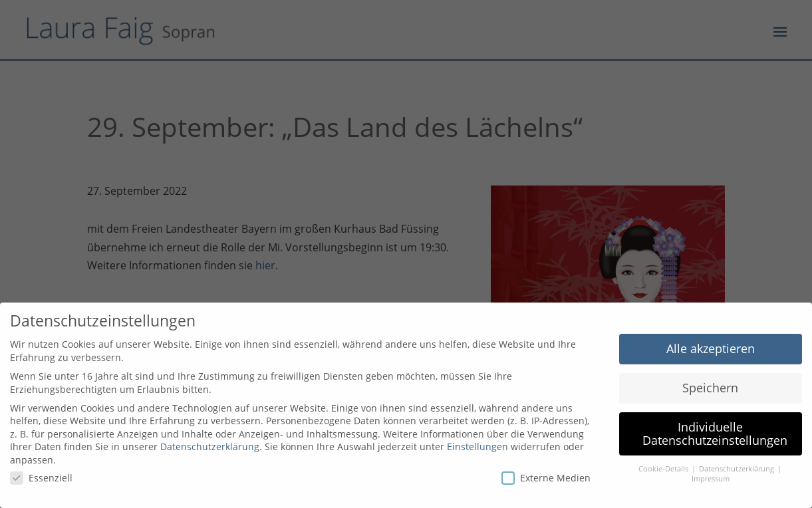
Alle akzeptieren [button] (711, 348)
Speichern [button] (710, 388)
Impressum (711, 479)
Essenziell (41, 478)
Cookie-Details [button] (664, 469)
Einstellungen (477, 446)
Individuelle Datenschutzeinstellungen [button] (715, 434)
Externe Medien (546, 478)
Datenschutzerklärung (210, 446)
